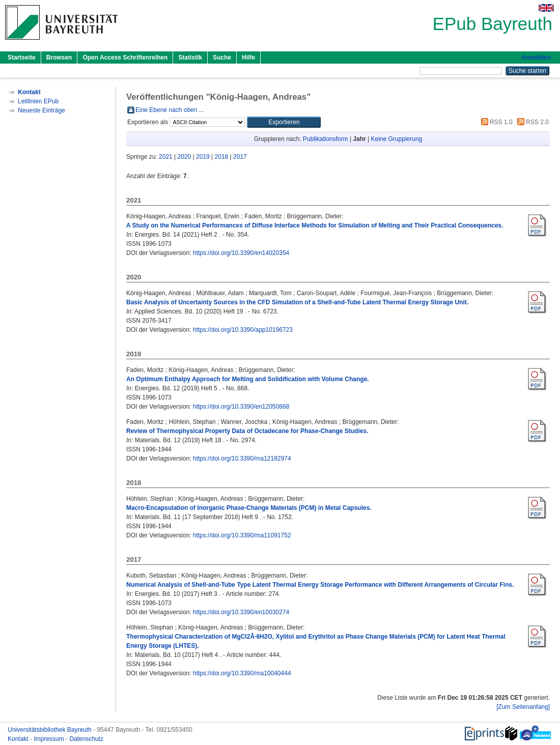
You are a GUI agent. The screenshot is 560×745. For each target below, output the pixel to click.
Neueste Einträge (41, 110)
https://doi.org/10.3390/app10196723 (243, 330)
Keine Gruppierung (397, 139)
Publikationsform (326, 139)
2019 (203, 157)
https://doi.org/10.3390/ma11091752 (242, 535)
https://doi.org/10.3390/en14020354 (241, 253)
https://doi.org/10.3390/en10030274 (241, 612)
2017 (240, 157)
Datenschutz (86, 739)
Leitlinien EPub (38, 101)
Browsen (59, 58)
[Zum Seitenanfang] (523, 707)
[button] (284, 122)
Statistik (190, 58)
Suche (222, 58)
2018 (222, 157)
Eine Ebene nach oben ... (170, 110)
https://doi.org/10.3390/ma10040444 (242, 673)
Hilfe (248, 58)
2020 (185, 157)
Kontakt (19, 739)
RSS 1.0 (495, 122)
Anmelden (536, 58)
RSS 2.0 (531, 122)
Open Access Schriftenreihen (125, 58)
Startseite (22, 58)
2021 (166, 157)
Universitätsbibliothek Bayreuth (50, 730)
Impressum (50, 739)
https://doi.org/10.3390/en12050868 (241, 407)
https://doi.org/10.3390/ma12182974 (242, 459)
